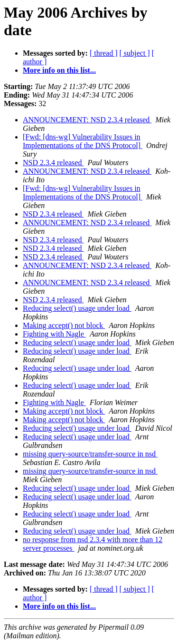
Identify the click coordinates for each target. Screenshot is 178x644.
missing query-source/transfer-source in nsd (90, 454)
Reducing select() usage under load (77, 308)
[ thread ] (104, 53)
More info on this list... (59, 70)
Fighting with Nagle (54, 334)
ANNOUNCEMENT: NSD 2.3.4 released (87, 120)
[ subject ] (135, 53)
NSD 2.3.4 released (53, 163)
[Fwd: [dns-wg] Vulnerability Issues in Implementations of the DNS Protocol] (83, 141)
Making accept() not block (64, 325)
